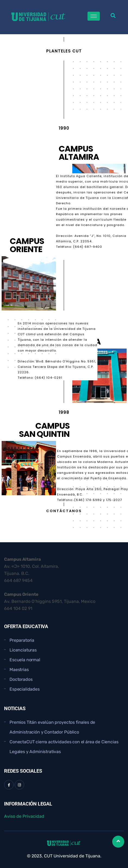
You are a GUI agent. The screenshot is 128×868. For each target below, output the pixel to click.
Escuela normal (25, 660)
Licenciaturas (23, 650)
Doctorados (21, 679)
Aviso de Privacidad (24, 816)
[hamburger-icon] (94, 16)
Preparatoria (22, 640)
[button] (113, 15)
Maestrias (19, 670)
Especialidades (25, 689)
